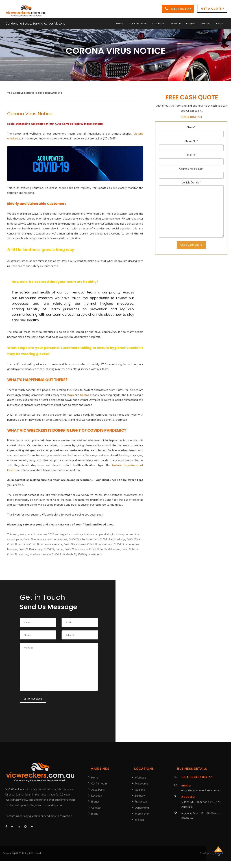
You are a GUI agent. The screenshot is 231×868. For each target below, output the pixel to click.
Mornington (142, 814)
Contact (206, 22)
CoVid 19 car (134, 540)
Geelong (140, 790)
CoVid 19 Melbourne (76, 549)
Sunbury (140, 796)
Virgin (70, 395)
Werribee (140, 778)
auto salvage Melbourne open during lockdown (96, 535)
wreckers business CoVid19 (45, 554)
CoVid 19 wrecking (18, 554)
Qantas (85, 395)
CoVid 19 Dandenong (31, 549)
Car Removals (138, 22)
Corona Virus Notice (30, 114)
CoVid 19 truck (130, 549)
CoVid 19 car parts (18, 545)
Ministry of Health (43, 309)
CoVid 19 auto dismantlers (84, 540)
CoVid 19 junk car (54, 549)
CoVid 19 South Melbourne (105, 549)
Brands (191, 22)
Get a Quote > (213, 7)
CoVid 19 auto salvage (113, 540)
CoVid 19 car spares (75, 545)
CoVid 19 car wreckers (100, 545)
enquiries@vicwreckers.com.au (201, 788)
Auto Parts (158, 22)
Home (119, 22)
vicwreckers (95, 554)
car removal (75, 292)
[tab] (73, 303)
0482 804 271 (179, 7)
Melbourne (141, 784)
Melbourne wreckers (36, 298)
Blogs (219, 22)
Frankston (141, 802)
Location (175, 22)
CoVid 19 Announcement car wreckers (45, 540)
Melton (139, 820)
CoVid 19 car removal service (46, 545)
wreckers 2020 (46, 535)
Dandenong (142, 808)
